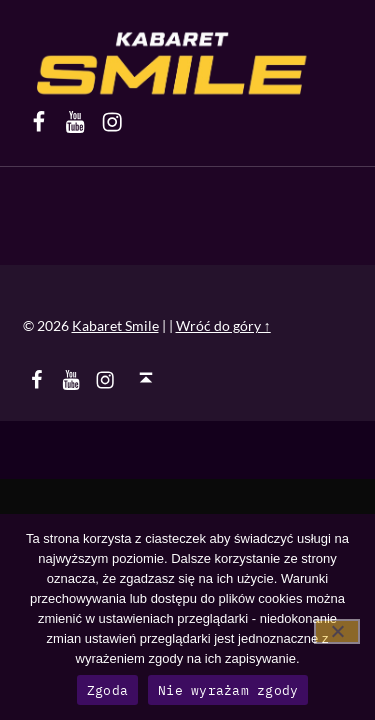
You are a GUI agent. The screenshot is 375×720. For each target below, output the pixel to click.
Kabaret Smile (115, 325)
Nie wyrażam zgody (228, 690)
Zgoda (107, 690)
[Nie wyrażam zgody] (337, 631)
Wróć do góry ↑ (223, 325)
